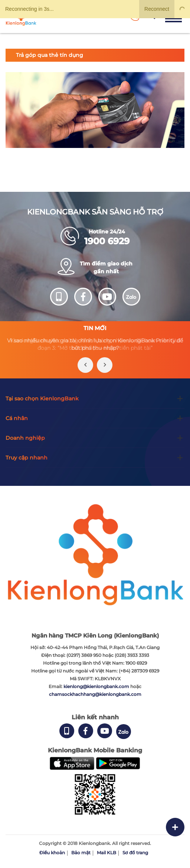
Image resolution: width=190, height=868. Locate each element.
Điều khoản (52, 853)
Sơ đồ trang (135, 853)
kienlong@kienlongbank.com (97, 686)
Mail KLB (107, 853)
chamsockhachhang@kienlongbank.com (95, 694)
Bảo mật (81, 853)
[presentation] (85, 365)
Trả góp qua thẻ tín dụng (50, 55)
